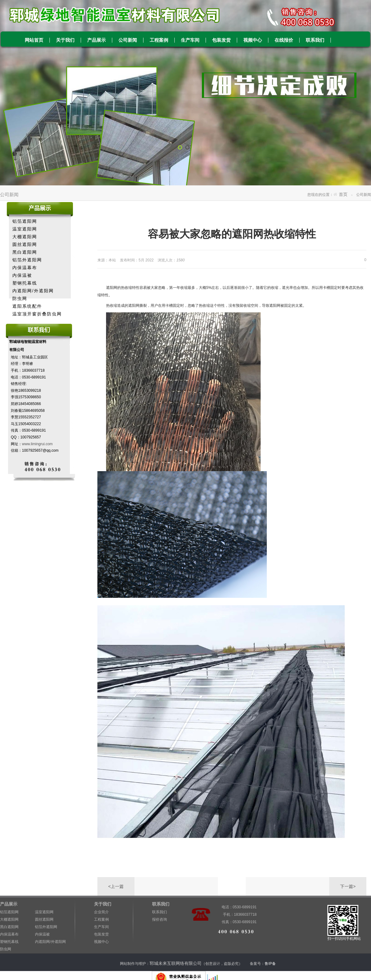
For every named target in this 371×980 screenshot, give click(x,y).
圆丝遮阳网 (25, 244)
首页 (343, 194)
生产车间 (190, 40)
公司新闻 (128, 40)
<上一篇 (116, 886)
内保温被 (22, 275)
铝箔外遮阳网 (27, 260)
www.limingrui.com (37, 444)
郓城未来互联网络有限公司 (176, 963)
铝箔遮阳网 (25, 221)
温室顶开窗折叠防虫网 (37, 314)
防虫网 (20, 298)
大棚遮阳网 (25, 237)
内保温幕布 (25, 268)
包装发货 (221, 40)
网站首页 (34, 40)
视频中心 (253, 40)
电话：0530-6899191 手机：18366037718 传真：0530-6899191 (237, 908)
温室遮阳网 (25, 229)
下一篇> (348, 886)
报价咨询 (160, 919)
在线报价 (284, 40)
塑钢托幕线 (25, 283)
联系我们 (315, 40)
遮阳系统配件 (27, 306)
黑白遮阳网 (25, 252)
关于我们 (65, 40)
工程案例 (159, 40)
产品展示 (96, 40)
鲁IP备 (271, 964)
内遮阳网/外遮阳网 (33, 291)
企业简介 (101, 912)
